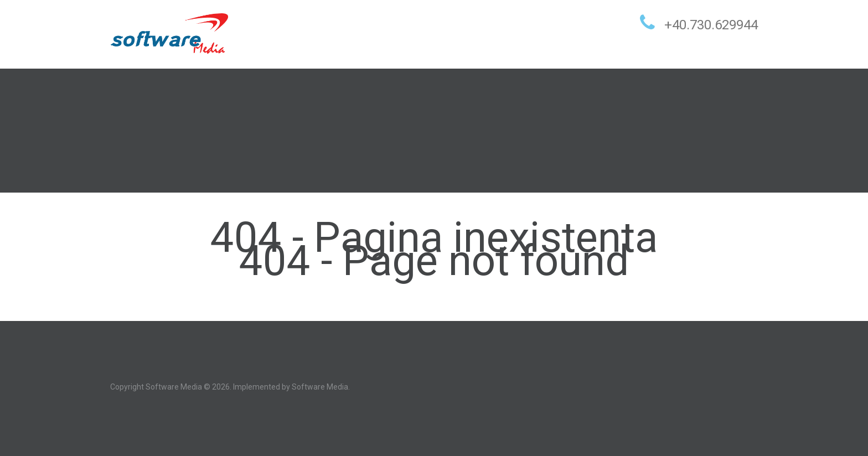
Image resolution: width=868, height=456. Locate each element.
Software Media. (321, 387)
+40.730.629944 (711, 25)
